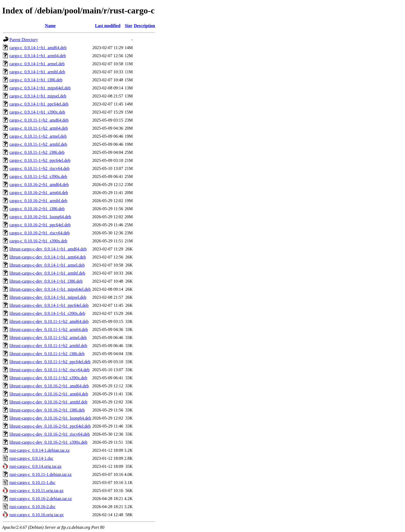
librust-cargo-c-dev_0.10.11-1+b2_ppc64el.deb (50, 362)
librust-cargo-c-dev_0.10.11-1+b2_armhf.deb (48, 346)
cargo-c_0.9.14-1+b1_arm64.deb (38, 56)
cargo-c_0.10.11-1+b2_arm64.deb (39, 128)
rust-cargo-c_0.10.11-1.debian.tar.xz (40, 474)
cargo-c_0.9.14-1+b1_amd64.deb (38, 48)
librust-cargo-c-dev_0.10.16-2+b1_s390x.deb (48, 442)
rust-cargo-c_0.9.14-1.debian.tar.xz (40, 450)
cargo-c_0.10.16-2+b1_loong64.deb (40, 217)
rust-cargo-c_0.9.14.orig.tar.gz (35, 466)
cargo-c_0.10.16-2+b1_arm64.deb (39, 193)
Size (128, 26)
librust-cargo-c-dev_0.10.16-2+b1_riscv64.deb (50, 434)
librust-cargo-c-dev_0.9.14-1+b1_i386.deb (46, 281)
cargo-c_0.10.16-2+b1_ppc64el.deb (40, 225)
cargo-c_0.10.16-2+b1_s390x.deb (38, 241)
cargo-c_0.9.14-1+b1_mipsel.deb (38, 96)
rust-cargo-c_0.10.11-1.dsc (32, 482)
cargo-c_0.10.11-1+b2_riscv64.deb (40, 168)
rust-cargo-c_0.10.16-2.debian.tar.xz (41, 499)
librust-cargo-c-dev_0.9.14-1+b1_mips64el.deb (50, 289)
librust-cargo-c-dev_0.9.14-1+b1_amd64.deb (48, 249)
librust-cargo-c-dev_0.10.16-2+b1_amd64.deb (49, 386)
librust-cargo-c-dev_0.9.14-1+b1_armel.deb (47, 265)
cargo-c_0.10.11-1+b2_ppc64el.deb (40, 160)
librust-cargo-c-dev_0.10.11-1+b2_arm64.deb (49, 329)
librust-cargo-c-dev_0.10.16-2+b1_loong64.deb (50, 418)
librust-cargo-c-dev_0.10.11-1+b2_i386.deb (47, 354)
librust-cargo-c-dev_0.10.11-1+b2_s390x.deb (48, 378)
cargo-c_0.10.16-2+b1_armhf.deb (38, 201)
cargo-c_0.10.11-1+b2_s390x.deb (38, 176)
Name (50, 26)
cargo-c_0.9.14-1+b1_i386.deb (36, 80)
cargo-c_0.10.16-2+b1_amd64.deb (39, 185)
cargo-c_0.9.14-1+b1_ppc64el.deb (39, 104)
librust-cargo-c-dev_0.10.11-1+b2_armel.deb (48, 338)
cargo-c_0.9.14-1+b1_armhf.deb (37, 72)
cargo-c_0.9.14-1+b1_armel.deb (37, 64)
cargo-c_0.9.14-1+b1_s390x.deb (37, 112)
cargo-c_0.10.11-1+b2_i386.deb (37, 152)
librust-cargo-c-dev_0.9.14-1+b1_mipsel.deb (48, 297)
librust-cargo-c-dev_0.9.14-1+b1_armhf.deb (47, 273)
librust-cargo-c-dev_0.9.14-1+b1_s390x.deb (47, 313)
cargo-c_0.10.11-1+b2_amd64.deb (39, 120)
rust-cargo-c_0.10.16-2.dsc (33, 507)
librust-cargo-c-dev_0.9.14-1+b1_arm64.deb (48, 257)
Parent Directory (24, 40)
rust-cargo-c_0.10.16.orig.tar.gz (37, 515)
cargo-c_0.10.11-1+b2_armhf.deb (38, 144)
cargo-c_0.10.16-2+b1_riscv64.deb (40, 233)
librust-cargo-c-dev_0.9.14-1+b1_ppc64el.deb (49, 305)
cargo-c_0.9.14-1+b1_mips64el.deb (40, 88)
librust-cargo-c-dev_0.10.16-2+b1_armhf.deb (48, 402)
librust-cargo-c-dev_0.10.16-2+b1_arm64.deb (49, 394)
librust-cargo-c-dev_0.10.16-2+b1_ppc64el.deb (50, 426)
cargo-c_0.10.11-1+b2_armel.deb (38, 136)
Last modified (108, 26)
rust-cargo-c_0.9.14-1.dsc (31, 458)
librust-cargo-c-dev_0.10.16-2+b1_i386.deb (47, 410)
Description (144, 26)
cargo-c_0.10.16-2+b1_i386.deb (37, 209)
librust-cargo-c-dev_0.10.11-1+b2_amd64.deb (49, 321)
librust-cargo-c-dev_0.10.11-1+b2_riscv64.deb (49, 370)
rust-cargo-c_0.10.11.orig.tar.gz (36, 491)
